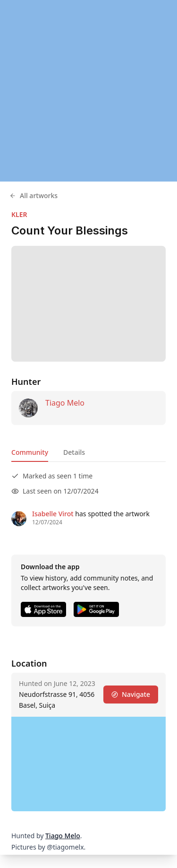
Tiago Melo (65, 403)
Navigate (131, 694)
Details (74, 452)
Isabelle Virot (53, 514)
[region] (88, 91)
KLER (19, 214)
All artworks (34, 195)
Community (30, 452)
